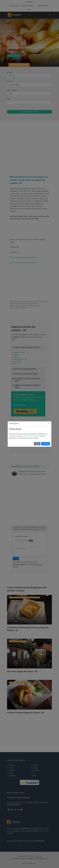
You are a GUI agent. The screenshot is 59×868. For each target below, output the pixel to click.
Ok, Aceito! (45, 444)
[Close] (49, 424)
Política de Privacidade (29, 436)
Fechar (37, 444)
